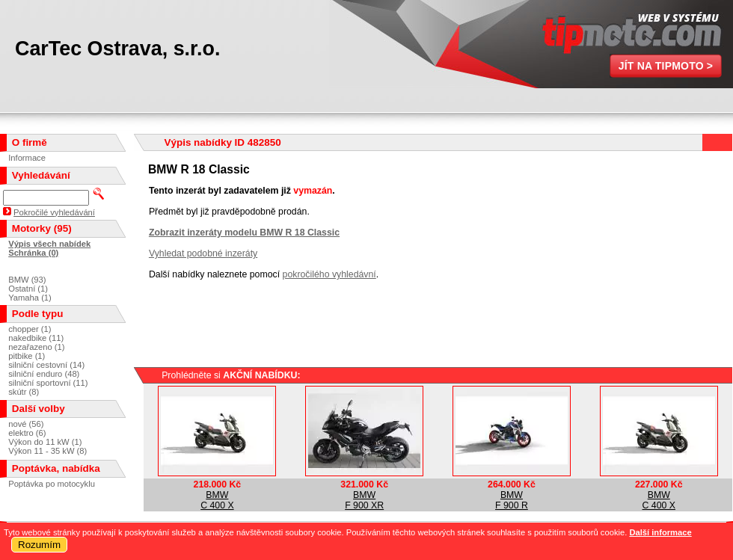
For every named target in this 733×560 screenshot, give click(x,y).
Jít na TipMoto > (666, 66)
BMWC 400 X (217, 500)
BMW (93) (27, 280)
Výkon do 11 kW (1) (45, 442)
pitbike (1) (27, 356)
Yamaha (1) (30, 298)
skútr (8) (24, 392)
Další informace (660, 532)
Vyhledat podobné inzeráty (203, 253)
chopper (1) (30, 329)
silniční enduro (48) (44, 374)
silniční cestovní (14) (46, 365)
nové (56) (26, 424)
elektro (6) (27, 433)
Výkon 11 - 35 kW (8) (47, 451)
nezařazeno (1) (36, 347)
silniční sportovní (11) (48, 383)
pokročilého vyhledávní (329, 274)
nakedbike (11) (36, 338)
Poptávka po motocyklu (52, 484)
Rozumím (39, 545)
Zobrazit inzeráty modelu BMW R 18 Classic (244, 233)
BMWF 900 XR (364, 500)
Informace (27, 158)
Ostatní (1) (28, 289)
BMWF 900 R (512, 500)
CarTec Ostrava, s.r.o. (117, 49)
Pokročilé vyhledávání (54, 212)
